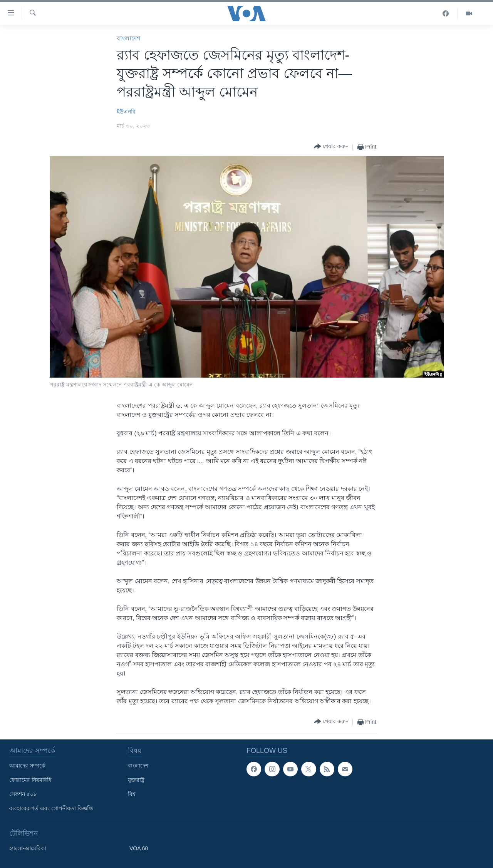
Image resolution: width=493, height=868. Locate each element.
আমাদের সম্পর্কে (27, 766)
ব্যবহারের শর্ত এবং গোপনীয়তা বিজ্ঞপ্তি (51, 808)
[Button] (331, 147)
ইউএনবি (126, 112)
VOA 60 (139, 848)
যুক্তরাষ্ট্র (136, 780)
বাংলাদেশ (128, 38)
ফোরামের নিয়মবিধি (30, 780)
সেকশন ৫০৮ (23, 794)
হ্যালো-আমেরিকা (28, 848)
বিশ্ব (132, 794)
